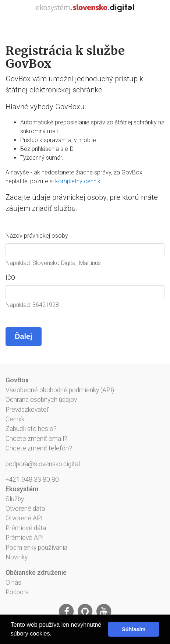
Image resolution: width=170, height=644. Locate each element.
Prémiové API (25, 538)
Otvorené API (24, 518)
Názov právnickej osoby (37, 236)
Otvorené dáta (25, 509)
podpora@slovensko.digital (43, 464)
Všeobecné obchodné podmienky (52, 390)
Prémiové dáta (26, 528)
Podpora (17, 592)
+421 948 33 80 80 (32, 480)
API (107, 390)
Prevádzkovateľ (27, 410)
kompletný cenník (78, 181)
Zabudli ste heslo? (31, 429)
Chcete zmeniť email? (36, 439)
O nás (13, 583)
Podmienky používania (36, 548)
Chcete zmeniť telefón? (39, 448)
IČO (10, 278)
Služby (15, 499)
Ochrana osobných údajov (41, 400)
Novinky (17, 557)
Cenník (15, 419)
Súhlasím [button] (134, 629)
